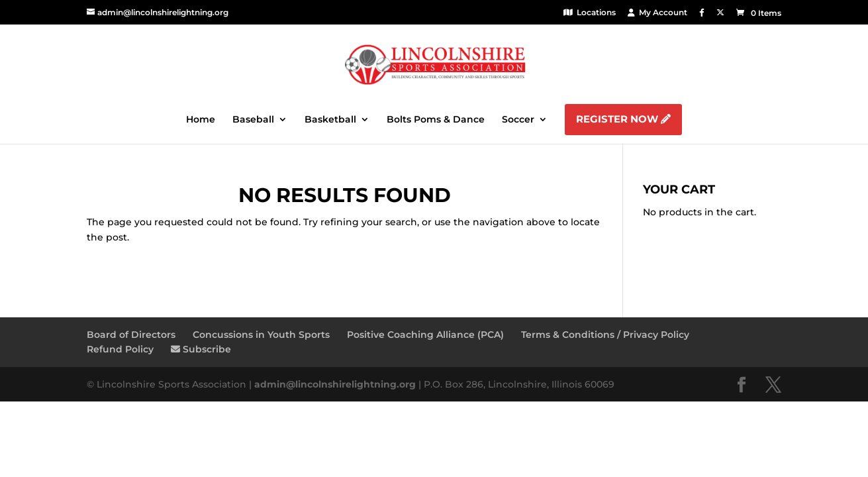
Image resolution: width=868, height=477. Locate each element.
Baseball (253, 120)
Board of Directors (131, 335)
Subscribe (201, 349)
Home (201, 120)
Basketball (330, 120)
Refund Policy (120, 349)
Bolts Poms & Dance (436, 120)
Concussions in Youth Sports (261, 335)
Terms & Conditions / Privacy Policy (605, 335)
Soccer (518, 120)
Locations (590, 12)
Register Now (623, 119)
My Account (657, 12)
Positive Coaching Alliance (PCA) (425, 335)
